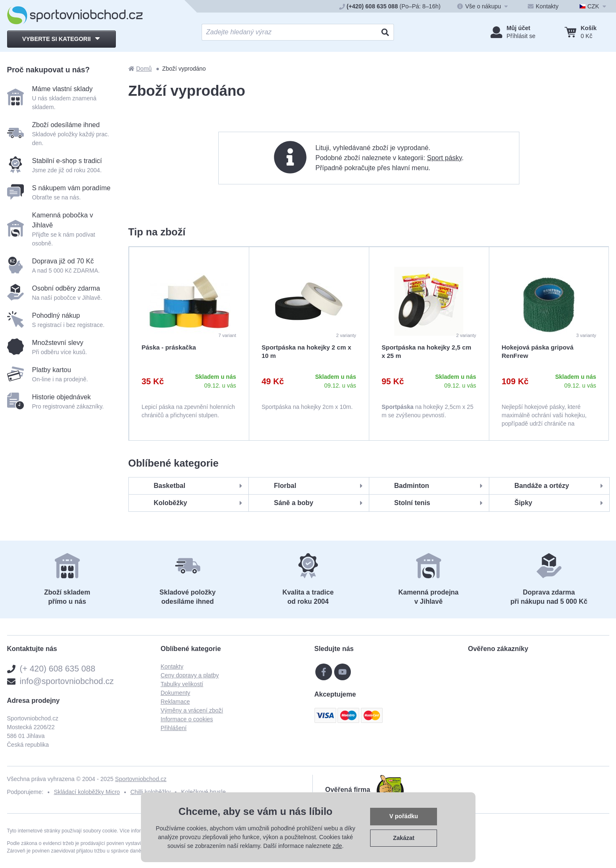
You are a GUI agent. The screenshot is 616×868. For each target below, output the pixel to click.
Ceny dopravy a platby (190, 675)
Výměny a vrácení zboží (192, 710)
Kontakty (172, 666)
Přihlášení (174, 728)
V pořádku (404, 816)
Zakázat (404, 838)
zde (337, 846)
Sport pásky (444, 158)
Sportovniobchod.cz (141, 779)
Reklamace (175, 702)
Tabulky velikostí (182, 684)
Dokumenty (175, 693)
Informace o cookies (187, 719)
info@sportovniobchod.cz (67, 681)
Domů (140, 69)
